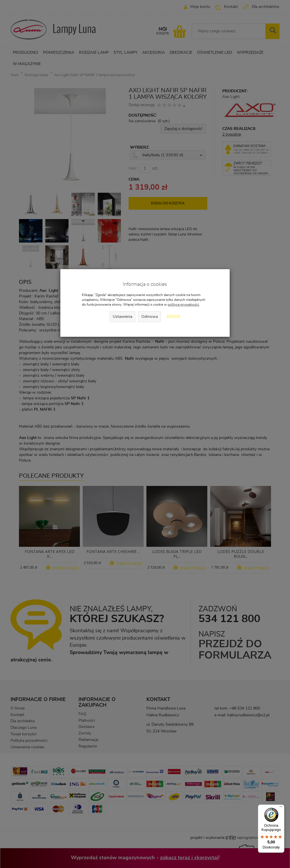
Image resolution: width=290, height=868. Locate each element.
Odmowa (150, 317)
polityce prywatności (183, 305)
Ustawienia (122, 317)
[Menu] (281, 808)
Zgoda (173, 317)
